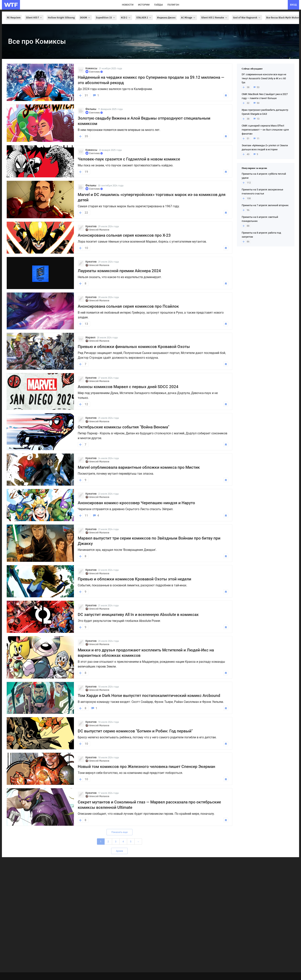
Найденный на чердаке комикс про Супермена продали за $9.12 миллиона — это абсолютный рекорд (151, 80)
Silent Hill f (34, 18)
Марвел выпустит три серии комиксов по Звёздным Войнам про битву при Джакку (149, 541)
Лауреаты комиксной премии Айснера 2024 (119, 271)
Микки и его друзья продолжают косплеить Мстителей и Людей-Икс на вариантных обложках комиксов (146, 653)
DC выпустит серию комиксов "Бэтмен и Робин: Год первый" (135, 731)
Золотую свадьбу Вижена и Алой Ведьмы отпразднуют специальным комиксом (144, 121)
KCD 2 (126, 18)
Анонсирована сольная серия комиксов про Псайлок (128, 306)
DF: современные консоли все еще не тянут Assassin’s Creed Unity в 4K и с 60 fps (264, 78)
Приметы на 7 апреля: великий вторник (265, 205)
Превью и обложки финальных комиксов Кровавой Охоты (134, 347)
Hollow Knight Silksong (61, 18)
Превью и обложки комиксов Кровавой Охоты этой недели (134, 579)
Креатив (91, 226)
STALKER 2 (144, 18)
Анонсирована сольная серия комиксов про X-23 (124, 235)
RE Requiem (14, 18)
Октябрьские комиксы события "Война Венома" (124, 427)
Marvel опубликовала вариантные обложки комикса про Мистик (139, 467)
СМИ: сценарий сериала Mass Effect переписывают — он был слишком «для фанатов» (265, 130)
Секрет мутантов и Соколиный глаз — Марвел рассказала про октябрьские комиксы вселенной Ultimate (149, 805)
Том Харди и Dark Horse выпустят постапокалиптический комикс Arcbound (149, 696)
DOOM (85, 18)
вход (293, 5)
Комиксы (91, 68)
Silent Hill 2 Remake (214, 18)
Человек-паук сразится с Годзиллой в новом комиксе (129, 159)
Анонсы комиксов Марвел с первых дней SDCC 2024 (128, 387)
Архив (119, 851)
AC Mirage (188, 18)
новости (128, 5)
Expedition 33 (106, 18)
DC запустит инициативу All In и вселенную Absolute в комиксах (138, 615)
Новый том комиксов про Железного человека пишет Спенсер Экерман (146, 767)
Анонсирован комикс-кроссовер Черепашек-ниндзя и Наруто (136, 503)
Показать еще (119, 832)
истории (144, 5)
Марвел (90, 338)
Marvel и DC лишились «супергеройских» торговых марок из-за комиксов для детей (152, 197)
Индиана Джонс (166, 18)
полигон (173, 5)
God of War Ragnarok (247, 18)
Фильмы (91, 109)
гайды (158, 5)
